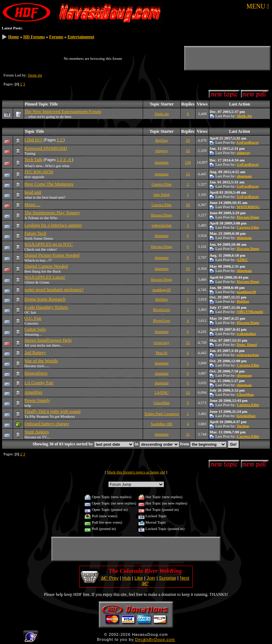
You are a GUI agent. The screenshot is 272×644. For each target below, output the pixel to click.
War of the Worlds (41, 361)
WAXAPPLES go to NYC (49, 244)
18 (188, 150)
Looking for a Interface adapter (53, 225)
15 (188, 342)
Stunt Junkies (37, 432)
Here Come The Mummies (49, 184)
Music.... (33, 204)
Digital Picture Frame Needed (52, 255)
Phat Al (162, 353)
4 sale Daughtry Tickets (46, 307)
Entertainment (81, 37)
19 (188, 268)
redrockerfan (161, 225)
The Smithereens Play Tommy (52, 213)
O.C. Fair (33, 318)
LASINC (161, 392)
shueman (162, 162)
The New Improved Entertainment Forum (63, 111)
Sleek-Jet (35, 75)
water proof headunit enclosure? (54, 289)
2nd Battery (35, 352)
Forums (56, 37)
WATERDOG (248, 207)
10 (188, 392)
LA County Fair (39, 383)
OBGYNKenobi (250, 312)
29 (188, 140)
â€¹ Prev (110, 578)
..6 (69, 160)
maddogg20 (161, 290)
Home (14, 37)
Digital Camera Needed (46, 266)
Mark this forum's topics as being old (136, 472)
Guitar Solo (35, 329)
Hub (126, 578)
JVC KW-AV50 (39, 172)
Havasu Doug (161, 215)
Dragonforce (36, 373)
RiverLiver (161, 309)
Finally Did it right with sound (53, 411)
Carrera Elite (162, 184)
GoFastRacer (248, 142)
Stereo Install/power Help (48, 340)
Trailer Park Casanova (161, 414)
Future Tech (35, 233)
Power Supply (37, 400)
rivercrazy (162, 342)
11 (188, 434)
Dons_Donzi (247, 344)
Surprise (168, 578)
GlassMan (245, 394)
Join (151, 578)
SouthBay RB (162, 424)
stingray (162, 150)
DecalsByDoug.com (155, 639)
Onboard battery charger (47, 424)
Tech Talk (33, 159)
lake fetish (162, 194)
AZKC (242, 260)
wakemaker (246, 334)
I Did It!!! (33, 140)
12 (188, 174)
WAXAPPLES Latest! (45, 277)
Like (139, 578)
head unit (33, 192)
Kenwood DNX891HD (46, 148)
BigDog (162, 140)
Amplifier (33, 392)
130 (188, 162)
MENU (258, 6)
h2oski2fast (246, 416)
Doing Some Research (45, 299)
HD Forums (34, 37)
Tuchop (243, 426)
